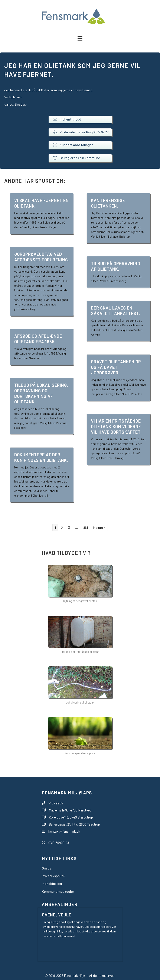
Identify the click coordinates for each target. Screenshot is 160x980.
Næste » (99, 527)
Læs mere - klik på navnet (59, 936)
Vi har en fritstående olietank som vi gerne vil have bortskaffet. (116, 426)
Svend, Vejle (57, 915)
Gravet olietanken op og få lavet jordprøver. (116, 367)
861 (86, 527)
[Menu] (80, 38)
